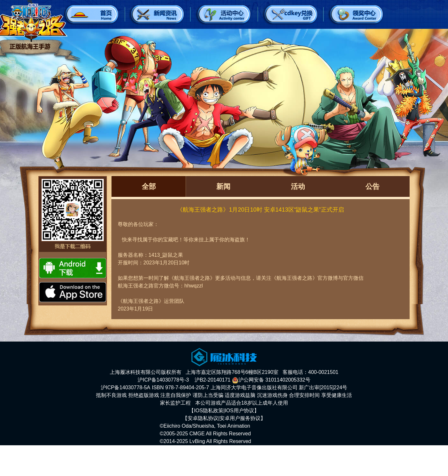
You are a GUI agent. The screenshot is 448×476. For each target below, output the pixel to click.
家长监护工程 (175, 403)
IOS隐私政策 (209, 411)
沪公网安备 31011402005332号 (271, 380)
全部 (149, 186)
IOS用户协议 (239, 411)
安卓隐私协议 (203, 418)
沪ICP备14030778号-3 (163, 380)
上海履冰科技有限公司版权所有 (146, 372)
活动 (298, 186)
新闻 (223, 186)
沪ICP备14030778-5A (126, 387)
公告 (372, 186)
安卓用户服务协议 (240, 418)
